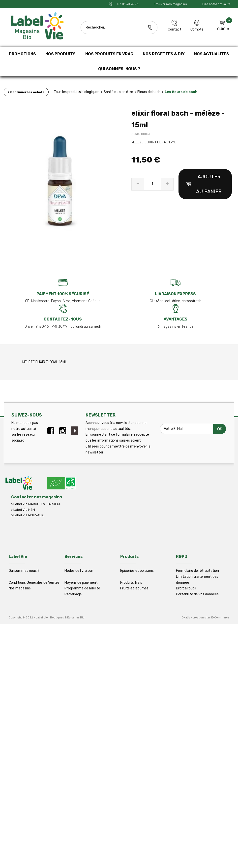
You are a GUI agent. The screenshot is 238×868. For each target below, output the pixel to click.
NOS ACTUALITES (212, 54)
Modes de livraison (79, 571)
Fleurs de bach (149, 92)
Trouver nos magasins (170, 4)
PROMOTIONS (22, 54)
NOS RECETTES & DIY (164, 54)
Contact (175, 29)
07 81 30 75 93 (128, 4)
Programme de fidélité (82, 588)
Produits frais (131, 583)
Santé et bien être (118, 92)
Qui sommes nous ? (24, 571)
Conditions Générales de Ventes (34, 583)
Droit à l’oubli (186, 588)
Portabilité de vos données (197, 594)
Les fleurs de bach (181, 92)
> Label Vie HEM (23, 510)
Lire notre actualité (216, 4)
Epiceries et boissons (137, 571)
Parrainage (73, 594)
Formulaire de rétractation (197, 571)
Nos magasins (20, 588)
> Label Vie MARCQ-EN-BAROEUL (36, 504)
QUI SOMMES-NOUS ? (119, 69)
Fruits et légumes (134, 588)
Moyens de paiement (81, 583)
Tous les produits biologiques (77, 92)
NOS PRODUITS (60, 54)
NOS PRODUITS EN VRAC (109, 54)
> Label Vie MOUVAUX (27, 515)
